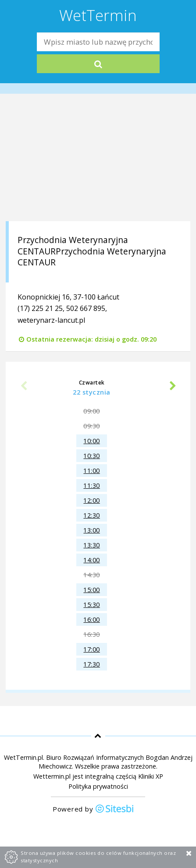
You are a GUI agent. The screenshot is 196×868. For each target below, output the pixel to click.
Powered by (93, 810)
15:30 (92, 605)
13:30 (92, 545)
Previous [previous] (23, 386)
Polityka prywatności (98, 786)
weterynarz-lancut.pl (51, 320)
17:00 (92, 649)
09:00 (92, 411)
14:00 (92, 560)
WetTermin (98, 15)
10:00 (92, 441)
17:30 (92, 664)
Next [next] (173, 386)
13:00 (92, 530)
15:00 (92, 590)
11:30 (92, 485)
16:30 (92, 634)
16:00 (92, 619)
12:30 (92, 515)
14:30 (92, 575)
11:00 (92, 471)
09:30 (92, 426)
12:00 (92, 500)
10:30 (92, 456)
